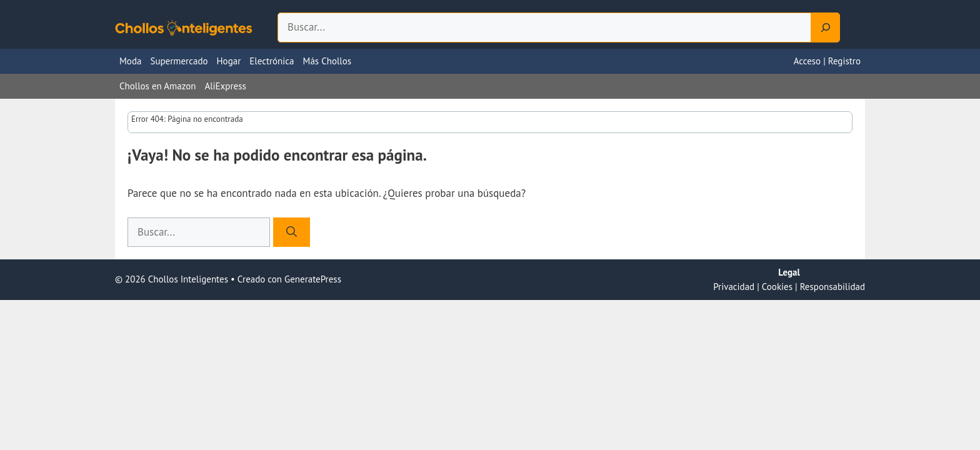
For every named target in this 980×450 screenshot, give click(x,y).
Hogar (229, 61)
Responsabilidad (832, 287)
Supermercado (179, 61)
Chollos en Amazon (157, 86)
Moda (130, 61)
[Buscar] (292, 232)
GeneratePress (313, 279)
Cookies (777, 287)
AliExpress (225, 86)
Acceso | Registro (827, 61)
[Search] (826, 27)
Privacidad (734, 287)
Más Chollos (327, 61)
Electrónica (272, 61)
